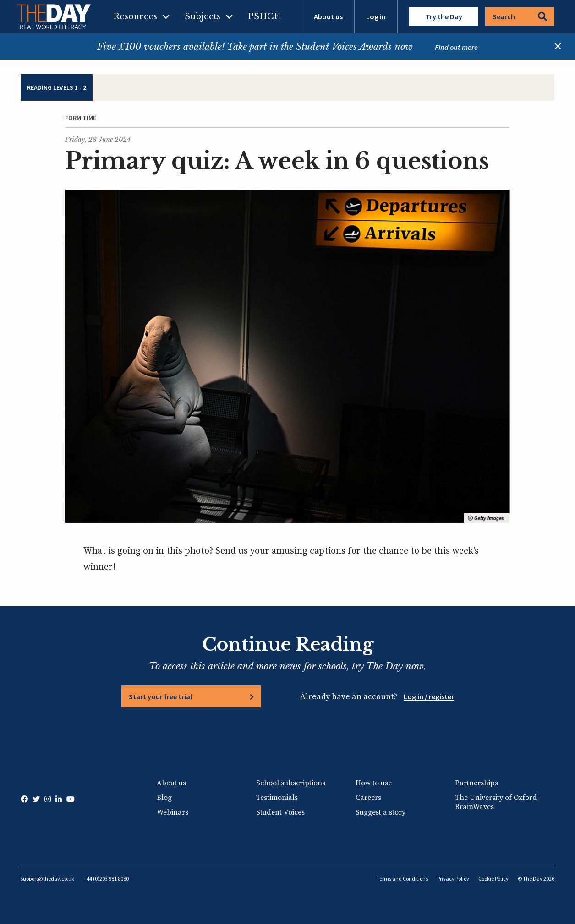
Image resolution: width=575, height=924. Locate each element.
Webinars (172, 812)
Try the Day (444, 16)
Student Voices (280, 812)
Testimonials (277, 798)
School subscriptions (291, 783)
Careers (368, 798)
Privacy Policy (453, 878)
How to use (374, 783)
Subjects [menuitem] (203, 16)
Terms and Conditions (402, 878)
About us (328, 16)
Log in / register (429, 696)
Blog (164, 798)
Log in (376, 16)
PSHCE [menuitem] (264, 16)
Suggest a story (381, 812)
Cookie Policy (493, 878)
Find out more (456, 47)
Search (520, 16)
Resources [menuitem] (135, 16)
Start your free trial (160, 696)
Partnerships (476, 783)
